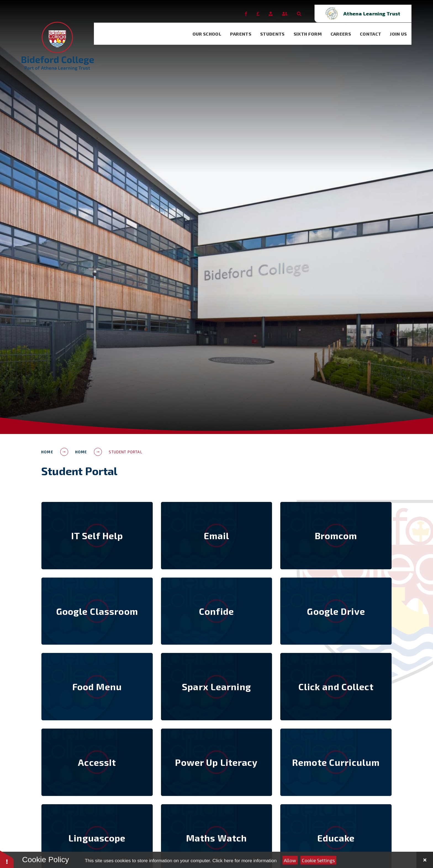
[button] (7, 859)
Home (47, 452)
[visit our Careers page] (345, 29)
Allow (290, 860)
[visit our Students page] (277, 29)
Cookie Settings (318, 860)
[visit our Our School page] (212, 29)
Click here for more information (244, 861)
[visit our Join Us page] (403, 29)
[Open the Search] (321, 9)
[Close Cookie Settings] (425, 860)
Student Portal (125, 452)
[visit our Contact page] (375, 29)
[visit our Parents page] (245, 29)
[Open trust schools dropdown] (385, 9)
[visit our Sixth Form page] (312, 29)
